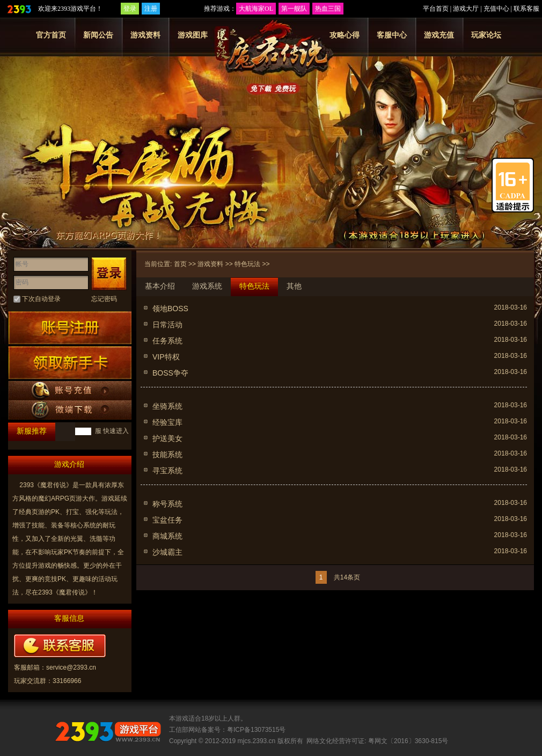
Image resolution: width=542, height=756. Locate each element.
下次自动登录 (41, 299)
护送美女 (167, 438)
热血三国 (328, 9)
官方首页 (51, 35)
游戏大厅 (466, 9)
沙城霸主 (167, 552)
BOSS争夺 (170, 373)
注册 (151, 9)
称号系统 (167, 504)
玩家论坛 (486, 35)
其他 (294, 286)
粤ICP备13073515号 (256, 730)
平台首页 (436, 9)
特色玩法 (247, 264)
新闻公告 (98, 35)
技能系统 (167, 454)
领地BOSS (170, 309)
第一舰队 (294, 9)
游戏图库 (193, 35)
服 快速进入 (111, 431)
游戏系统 (207, 286)
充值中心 (496, 9)
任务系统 (167, 341)
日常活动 (167, 325)
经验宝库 (167, 422)
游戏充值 (439, 35)
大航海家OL (256, 9)
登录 (130, 9)
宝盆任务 (167, 520)
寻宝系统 (167, 471)
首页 (180, 264)
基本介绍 (160, 286)
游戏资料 (145, 35)
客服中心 (392, 35)
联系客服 (526, 9)
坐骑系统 (167, 406)
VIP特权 (166, 357)
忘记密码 (104, 299)
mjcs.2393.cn (257, 741)
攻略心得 (345, 35)
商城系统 (167, 536)
